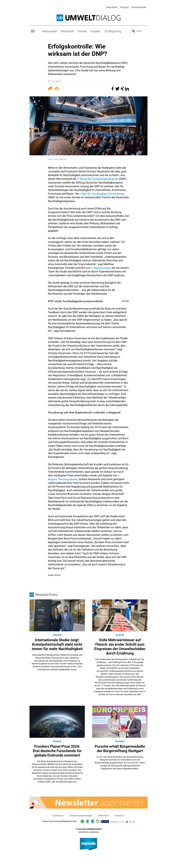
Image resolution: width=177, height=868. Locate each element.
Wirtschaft (67, 31)
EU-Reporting (113, 31)
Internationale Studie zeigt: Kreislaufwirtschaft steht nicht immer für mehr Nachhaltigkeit (57, 644)
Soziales (96, 31)
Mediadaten (103, 815)
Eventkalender (139, 7)
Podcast (124, 7)
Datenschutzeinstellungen (81, 815)
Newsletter (112, 7)
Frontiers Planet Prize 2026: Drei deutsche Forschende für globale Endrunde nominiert (57, 750)
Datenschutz (58, 815)
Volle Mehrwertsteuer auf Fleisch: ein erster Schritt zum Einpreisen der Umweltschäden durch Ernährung (120, 646)
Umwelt (82, 31)
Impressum (120, 815)
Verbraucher (49, 31)
